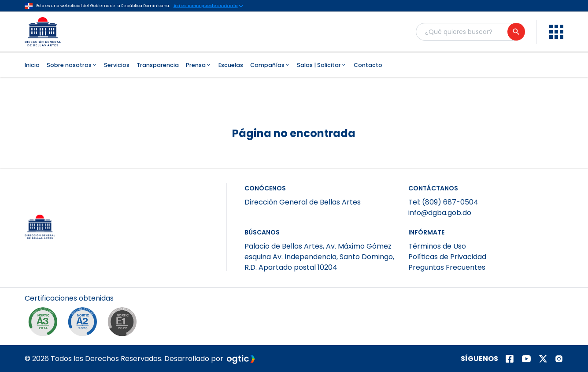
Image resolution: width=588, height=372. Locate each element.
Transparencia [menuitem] (158, 65)
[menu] (556, 32)
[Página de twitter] (543, 359)
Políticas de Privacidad (447, 257)
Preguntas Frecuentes (447, 267)
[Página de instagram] (559, 359)
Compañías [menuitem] (270, 65)
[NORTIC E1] (124, 324)
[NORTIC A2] (85, 324)
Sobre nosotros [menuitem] (72, 65)
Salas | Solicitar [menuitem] (322, 65)
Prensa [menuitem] (199, 65)
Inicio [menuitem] (32, 65)
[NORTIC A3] (45, 324)
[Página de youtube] (526, 359)
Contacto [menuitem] (368, 65)
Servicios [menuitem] (117, 65)
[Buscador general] (470, 32)
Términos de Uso (437, 246)
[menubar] (294, 65)
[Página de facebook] (510, 359)
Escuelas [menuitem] (231, 65)
